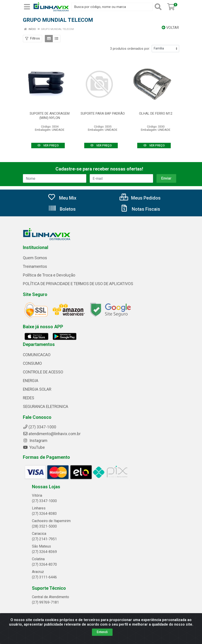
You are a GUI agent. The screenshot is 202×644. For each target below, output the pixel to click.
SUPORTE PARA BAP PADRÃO (103, 114)
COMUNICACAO (37, 355)
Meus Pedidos (140, 198)
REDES (29, 398)
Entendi (102, 632)
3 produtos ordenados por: (130, 49)
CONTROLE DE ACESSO (43, 372)
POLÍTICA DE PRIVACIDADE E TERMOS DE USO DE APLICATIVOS (78, 284)
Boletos (62, 209)
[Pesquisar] (159, 7)
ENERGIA (31, 381)
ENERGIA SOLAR (37, 389)
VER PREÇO (48, 145)
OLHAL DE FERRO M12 (156, 114)
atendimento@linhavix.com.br (52, 434)
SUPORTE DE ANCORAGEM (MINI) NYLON (50, 116)
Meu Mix (62, 198)
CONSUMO (32, 363)
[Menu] (27, 7)
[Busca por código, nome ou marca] (112, 7)
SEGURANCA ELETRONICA (46, 407)
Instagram (35, 441)
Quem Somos (35, 258)
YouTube (34, 447)
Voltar (170, 28)
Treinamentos (35, 266)
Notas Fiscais (140, 209)
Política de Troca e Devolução (49, 275)
